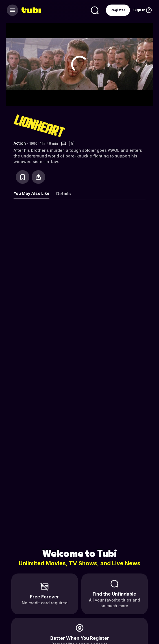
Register (118, 10)
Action (20, 143)
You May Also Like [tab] (31, 193)
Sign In (139, 10)
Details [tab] (64, 194)
